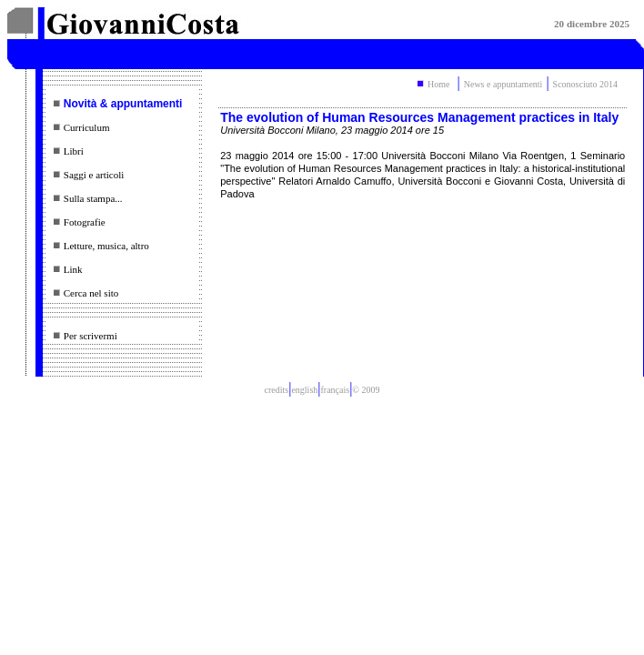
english (304, 390)
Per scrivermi (91, 336)
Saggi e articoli (94, 175)
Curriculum (87, 127)
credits (277, 390)
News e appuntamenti (503, 84)
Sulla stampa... (93, 198)
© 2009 (366, 390)
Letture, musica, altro (106, 246)
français (335, 390)
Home (438, 84)
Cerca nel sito (91, 293)
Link (73, 269)
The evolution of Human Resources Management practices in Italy (419, 117)
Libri (74, 151)
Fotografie (85, 222)
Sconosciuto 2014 (585, 84)
